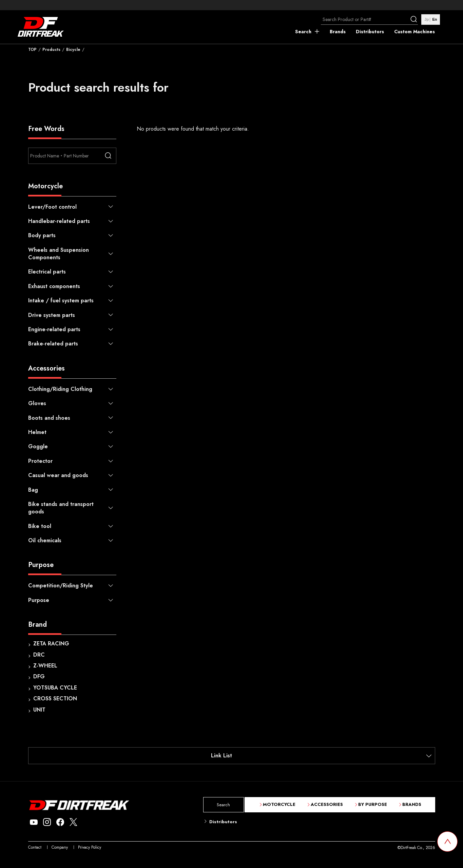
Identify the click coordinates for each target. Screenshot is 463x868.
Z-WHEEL (45, 666)
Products (51, 50)
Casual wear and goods (58, 475)
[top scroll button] (447, 842)
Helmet (37, 432)
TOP (32, 50)
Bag (33, 490)
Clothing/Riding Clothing (60, 389)
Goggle (38, 446)
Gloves (37, 403)
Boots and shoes (49, 418)
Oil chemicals (45, 540)
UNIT (39, 710)
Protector (40, 461)
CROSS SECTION (55, 699)
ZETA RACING (51, 644)
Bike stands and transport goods (61, 508)
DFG (39, 676)
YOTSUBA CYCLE (55, 688)
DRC (39, 655)
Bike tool (40, 526)
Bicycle (73, 50)
